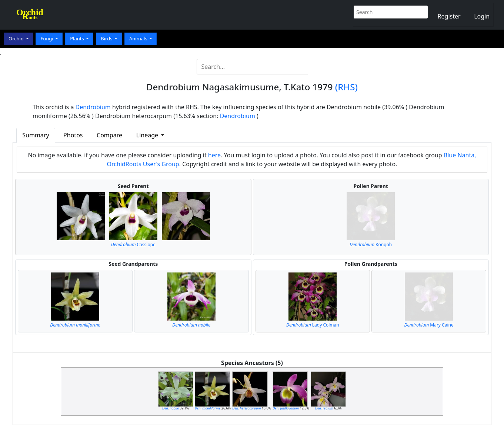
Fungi (47, 39)
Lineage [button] (148, 135)
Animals (139, 39)
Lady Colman (313, 325)
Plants (78, 39)
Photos (73, 135)
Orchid (17, 39)
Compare (109, 135)
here (214, 155)
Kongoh (371, 245)
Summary (36, 135)
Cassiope (133, 245)
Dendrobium (93, 107)
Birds (107, 39)
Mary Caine (429, 325)
